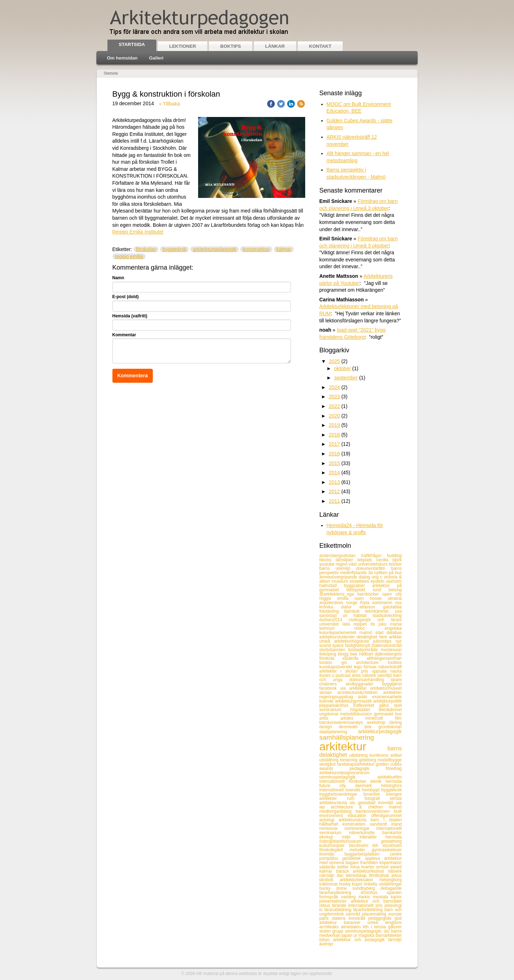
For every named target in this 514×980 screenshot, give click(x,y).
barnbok (355, 611)
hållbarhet (331, 824)
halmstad (332, 586)
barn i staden (386, 820)
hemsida (394, 781)
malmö (395, 807)
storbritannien (334, 650)
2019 (334, 425)
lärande (340, 905)
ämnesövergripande (339, 577)
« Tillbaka (169, 104)
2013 (334, 482)
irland (396, 824)
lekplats (367, 560)
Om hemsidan (122, 58)
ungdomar (330, 714)
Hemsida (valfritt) (130, 316)
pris (367, 671)
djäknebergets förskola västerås (361, 656)
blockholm (361, 846)
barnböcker (370, 594)
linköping (329, 654)
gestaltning (391, 841)
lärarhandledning (340, 893)
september (346, 378)
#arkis (366, 897)
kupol (358, 884)
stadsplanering (339, 732)
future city (337, 786)
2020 (334, 416)
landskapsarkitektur (357, 764)
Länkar (275, 46)
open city (392, 594)
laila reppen (356, 624)
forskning (350, 760)
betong (395, 590)
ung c (378, 577)
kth (378, 846)
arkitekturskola (355, 820)
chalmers (332, 684)
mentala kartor (387, 897)
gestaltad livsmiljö (377, 803)
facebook (330, 688)
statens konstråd (350, 918)
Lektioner (183, 46)
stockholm (392, 846)
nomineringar (360, 828)
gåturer (395, 927)
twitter (344, 867)
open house (371, 598)
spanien (394, 893)
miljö (351, 837)
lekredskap (357, 876)
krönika (330, 607)
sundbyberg (367, 888)
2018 (334, 435)
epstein (378, 581)
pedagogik (368, 769)
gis (349, 663)
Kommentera (133, 376)
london (331, 663)
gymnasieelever (387, 850)
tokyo (326, 940)
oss (399, 603)
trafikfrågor (374, 556)
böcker (395, 564)
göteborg (368, 760)
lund (381, 590)
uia (345, 688)
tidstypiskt (360, 590)
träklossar (329, 884)
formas (371, 667)
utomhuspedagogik (349, 777)
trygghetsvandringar (341, 794)
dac (341, 876)
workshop (378, 723)
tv (322, 910)
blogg (344, 654)
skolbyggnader (364, 684)
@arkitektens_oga (339, 594)
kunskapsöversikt (337, 667)
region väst (347, 564)
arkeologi (393, 905)
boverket (375, 794)
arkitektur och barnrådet (376, 901)
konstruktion (256, 249)
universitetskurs (374, 564)
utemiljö (385, 675)
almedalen (352, 927)
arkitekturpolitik (387, 701)
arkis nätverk (364, 675)
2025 (334, 361)
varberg (350, 897)
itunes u (327, 675)
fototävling (332, 611)
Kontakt (320, 46)
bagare (353, 863)
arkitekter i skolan (340, 671)
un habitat (357, 616)
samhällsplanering (347, 737)
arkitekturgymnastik (354, 701)
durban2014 (334, 620)
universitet (331, 624)
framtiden (370, 863)
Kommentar (124, 335)
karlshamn (384, 603)
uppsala (381, 671)
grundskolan (390, 727)
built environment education (361, 813)
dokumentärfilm (374, 568)
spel (398, 705)
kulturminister (334, 846)
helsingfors (391, 786)
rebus (326, 905)
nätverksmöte (366, 833)
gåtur (386, 705)
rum (356, 798)
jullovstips (384, 641)
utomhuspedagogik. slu (368, 931)
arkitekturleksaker (360, 880)
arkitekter (360, 688)
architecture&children (360, 693)
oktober (342, 368)
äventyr (326, 944)
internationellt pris (366, 905)
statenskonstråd (387, 645)
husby (346, 884)
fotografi (377, 798)
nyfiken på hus (388, 573)
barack (344, 871)
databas (394, 633)
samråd (354, 914)
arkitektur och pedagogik (361, 940)
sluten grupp (332, 931)
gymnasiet (384, 714)
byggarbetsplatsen (367, 854)
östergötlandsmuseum (350, 841)
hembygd (372, 790)
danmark (368, 786)
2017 (334, 444)
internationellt (334, 781)
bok (371, 727)
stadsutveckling (387, 616)
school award (389, 867)
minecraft (380, 718)
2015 (334, 463)
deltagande (391, 888)
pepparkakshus (336, 705)
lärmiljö (395, 940)
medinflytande (354, 573)
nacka (396, 671)
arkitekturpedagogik (215, 249)
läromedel (352, 727)
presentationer (335, 901)
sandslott (381, 824)
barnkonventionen (375, 811)
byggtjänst (392, 684)
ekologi (331, 837)
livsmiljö (332, 854)
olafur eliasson (362, 607)
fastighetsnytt (358, 645)
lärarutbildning (339, 910)
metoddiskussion (357, 714)
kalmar (284, 249)
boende (327, 701)
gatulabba (392, 607)
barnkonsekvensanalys (343, 723)
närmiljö (328, 876)
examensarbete (387, 697)
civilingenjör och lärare (375, 620)
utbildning (359, 755)
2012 (334, 491)
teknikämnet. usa (384, 611)
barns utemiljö (338, 568)
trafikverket (366, 705)
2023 (334, 397)
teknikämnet (390, 710)
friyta (366, 603)
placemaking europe (382, 914)
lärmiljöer (347, 560)
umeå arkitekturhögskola (346, 641)
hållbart (367, 654)
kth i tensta (376, 927)
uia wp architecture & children (361, 805)
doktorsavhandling (370, 680)
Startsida (132, 44)
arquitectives (333, 603)
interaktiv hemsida (381, 837)
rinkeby (371, 884)
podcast (344, 675)
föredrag (394, 769)
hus (398, 714)
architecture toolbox (379, 663)
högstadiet (364, 710)
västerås (328, 867)
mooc (370, 628)
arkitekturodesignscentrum (345, 773)
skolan (328, 693)
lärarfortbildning (369, 910)
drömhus (374, 893)
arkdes (353, 718)
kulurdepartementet (339, 633)
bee (355, 654)
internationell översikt (341, 790)
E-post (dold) (126, 297)
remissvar (332, 828)
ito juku (380, 624)
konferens (380, 755)
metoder (361, 850)
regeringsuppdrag (339, 697)
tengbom (394, 923)
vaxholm (394, 581)
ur (356, 935)
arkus (396, 876)
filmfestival (380, 876)
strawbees (360, 581)
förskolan (146, 249)
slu (354, 803)
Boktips (231, 46)
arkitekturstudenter (338, 637)
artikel (396, 755)
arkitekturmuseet (386, 688)
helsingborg (390, 880)
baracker (356, 923)
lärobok (330, 880)
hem (384, 637)
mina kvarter (363, 867)
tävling (396, 723)
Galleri (156, 58)
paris (326, 918)
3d (371, 573)
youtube (328, 564)
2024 (334, 387)
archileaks (330, 927)
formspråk (330, 897)
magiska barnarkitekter (380, 935)
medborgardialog (338, 811)
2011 (334, 501)
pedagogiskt (382, 918)
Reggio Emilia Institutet (138, 232)
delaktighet (368, 637)
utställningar (390, 884)
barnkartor (392, 833)
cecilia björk (389, 560)
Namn (118, 278)
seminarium (335, 710)
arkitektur (354, 746)
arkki (365, 697)
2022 (334, 406)
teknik (378, 781)
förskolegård (334, 850)
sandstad (331, 616)
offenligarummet (387, 816)
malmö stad (373, 633)
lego (359, 667)
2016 (334, 454)
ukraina (395, 598)
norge (353, 603)
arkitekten (392, 693)
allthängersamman (384, 658)
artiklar (395, 637)
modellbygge (389, 760)
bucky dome (336, 888)
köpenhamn (391, 863)
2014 (334, 473)
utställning (330, 760)
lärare (396, 680)
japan (347, 935)
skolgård (328, 764)
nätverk (395, 871)
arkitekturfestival (370, 871)
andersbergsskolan (340, 556)
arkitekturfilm (389, 777)
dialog (365, 577)
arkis (330, 718)
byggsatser (358, 586)
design (329, 727)
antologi (329, 820)
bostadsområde (365, 650)
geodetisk (354, 858)
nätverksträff (390, 667)
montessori (391, 650)
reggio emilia (129, 256)
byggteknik (174, 249)
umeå (376, 923)
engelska (393, 628)
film (399, 718)
